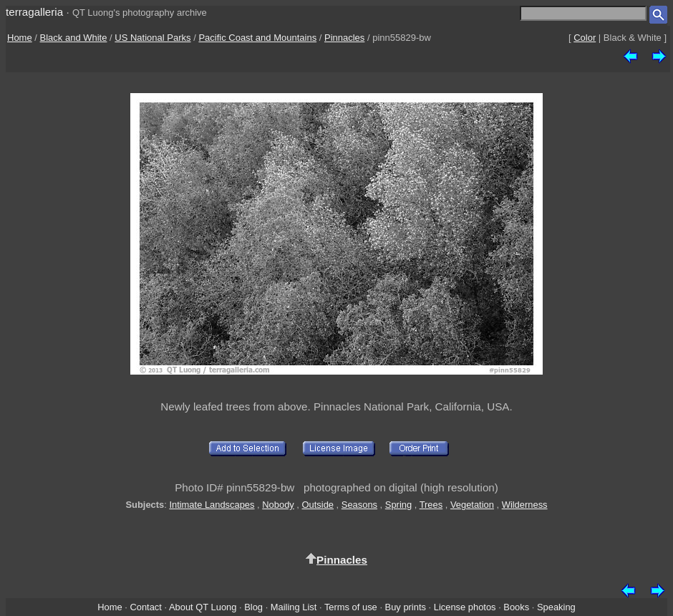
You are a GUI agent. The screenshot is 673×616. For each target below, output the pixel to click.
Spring (398, 505)
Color (585, 38)
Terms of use (351, 607)
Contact (145, 607)
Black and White (74, 38)
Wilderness (525, 505)
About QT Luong (203, 607)
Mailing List (294, 607)
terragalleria (34, 12)
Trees (431, 505)
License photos (465, 607)
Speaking (556, 607)
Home (20, 38)
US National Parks (152, 38)
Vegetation (472, 505)
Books (516, 607)
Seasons (359, 505)
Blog (253, 607)
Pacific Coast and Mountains (257, 38)
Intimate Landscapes (212, 505)
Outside (318, 505)
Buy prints (406, 607)
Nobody (278, 505)
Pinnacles (344, 38)
